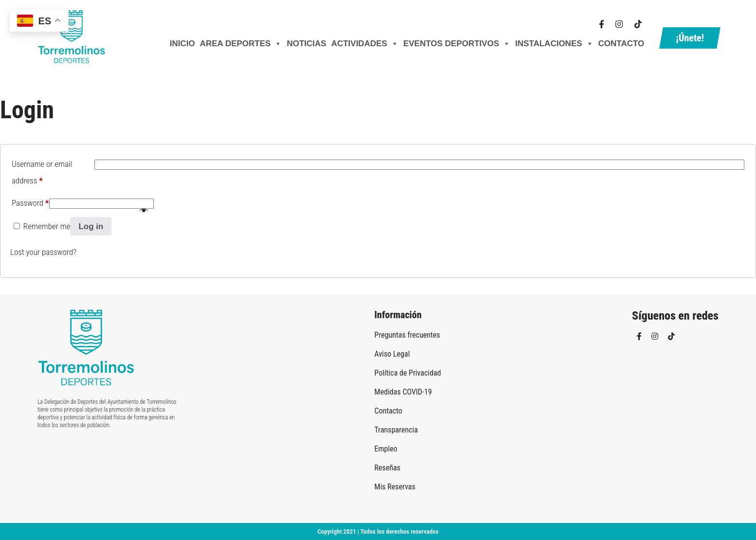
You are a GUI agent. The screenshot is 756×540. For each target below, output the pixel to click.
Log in (91, 226)
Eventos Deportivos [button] (457, 44)
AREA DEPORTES (241, 44)
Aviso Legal (392, 354)
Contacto (621, 44)
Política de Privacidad (408, 373)
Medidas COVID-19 (403, 392)
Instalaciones (554, 44)
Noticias (306, 44)
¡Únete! (690, 38)
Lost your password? (43, 252)
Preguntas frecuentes (407, 335)
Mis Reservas (395, 487)
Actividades (365, 44)
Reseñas (388, 468)
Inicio (182, 44)
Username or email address (42, 172)
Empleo (386, 449)
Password (30, 201)
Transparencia (396, 430)
